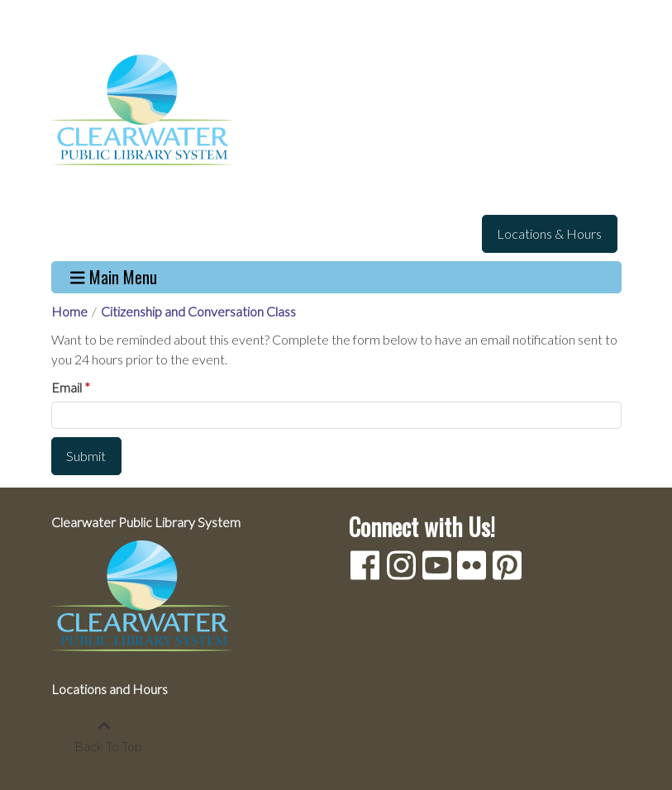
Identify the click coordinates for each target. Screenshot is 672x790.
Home (69, 311)
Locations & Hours (549, 233)
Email (67, 387)
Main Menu (114, 277)
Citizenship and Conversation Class (198, 311)
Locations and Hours (110, 689)
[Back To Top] (105, 736)
